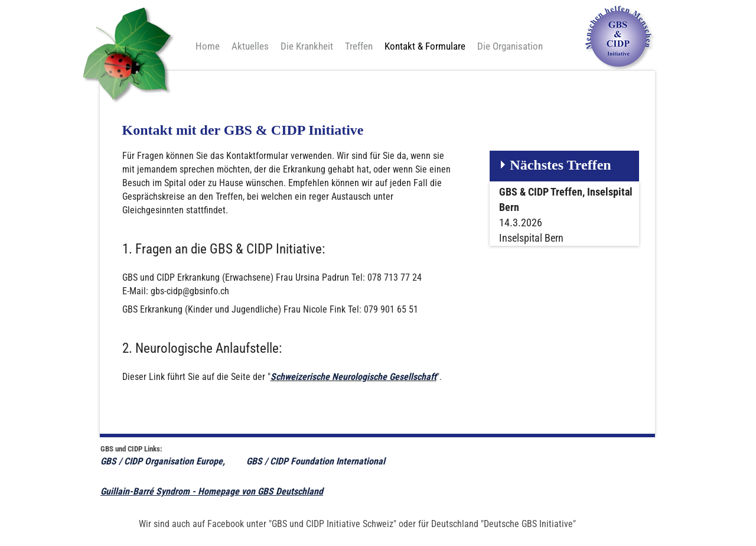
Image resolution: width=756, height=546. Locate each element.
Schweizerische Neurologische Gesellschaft (353, 377)
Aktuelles (250, 46)
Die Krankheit (307, 46)
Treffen (359, 46)
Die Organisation (510, 46)
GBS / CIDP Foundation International (317, 461)
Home (208, 46)
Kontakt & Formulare (425, 46)
